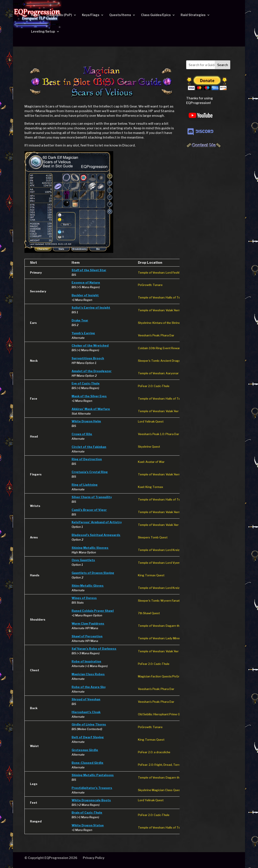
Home (36, 15)
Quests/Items (120, 15)
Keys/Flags (91, 15)
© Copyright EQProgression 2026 (51, 858)
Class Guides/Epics (156, 15)
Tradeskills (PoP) (59, 15)
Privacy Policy (94, 858)
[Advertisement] (207, 221)
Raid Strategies (193, 15)
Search (223, 65)
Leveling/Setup (43, 32)
